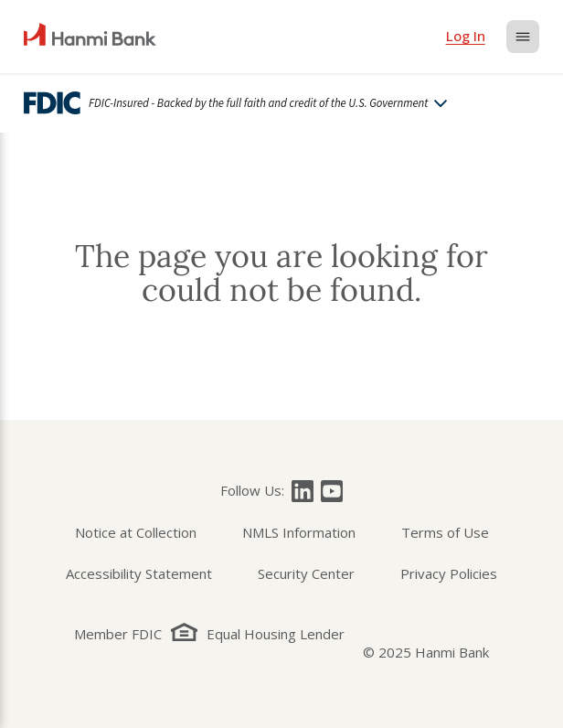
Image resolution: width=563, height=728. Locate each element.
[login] (466, 37)
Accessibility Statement (139, 573)
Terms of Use (445, 532)
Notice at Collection (136, 532)
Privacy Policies (449, 573)
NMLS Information (299, 532)
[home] (90, 37)
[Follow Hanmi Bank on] (303, 491)
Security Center (306, 573)
